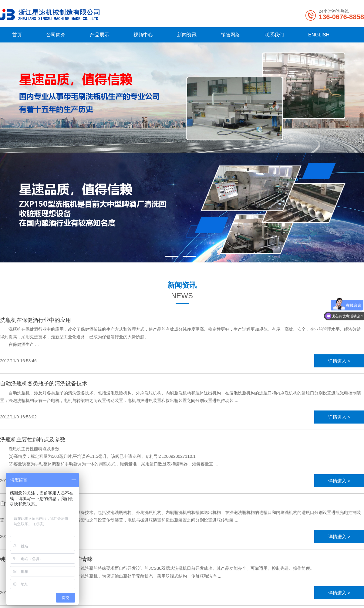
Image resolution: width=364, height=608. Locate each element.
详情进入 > (339, 361)
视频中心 (143, 35)
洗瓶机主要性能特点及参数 (33, 440)
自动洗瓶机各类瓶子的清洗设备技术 (44, 383)
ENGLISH (319, 35)
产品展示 (99, 35)
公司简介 (56, 35)
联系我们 (274, 35)
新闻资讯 (187, 35)
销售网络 (231, 35)
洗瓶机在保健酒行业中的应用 (35, 320)
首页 (17, 35)
